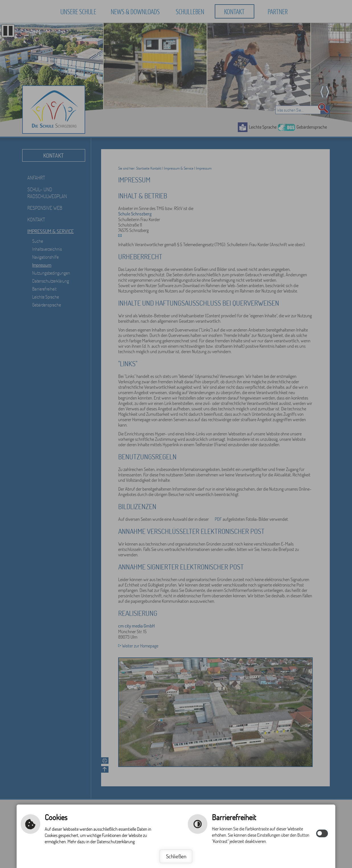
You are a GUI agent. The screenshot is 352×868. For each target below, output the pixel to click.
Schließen (176, 856)
